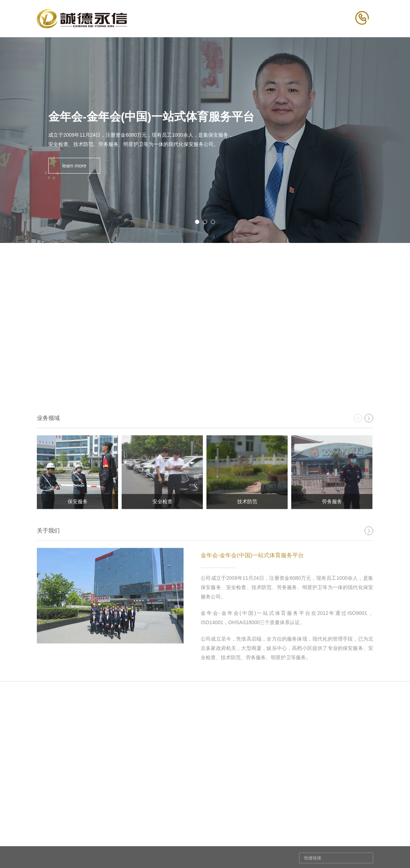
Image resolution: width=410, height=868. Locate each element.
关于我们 (134, 845)
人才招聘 (304, 845)
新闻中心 (247, 845)
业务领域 (191, 845)
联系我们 (360, 845)
